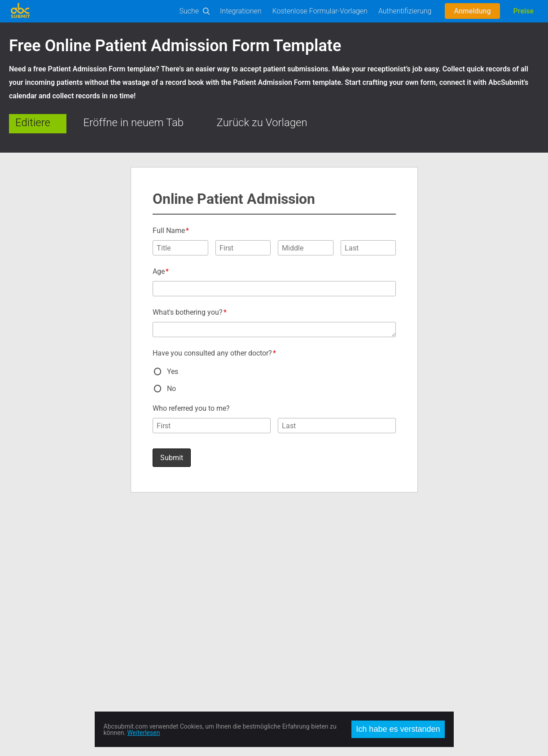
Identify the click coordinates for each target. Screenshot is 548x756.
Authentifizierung (405, 11)
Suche (189, 11)
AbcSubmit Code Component (49, 661)
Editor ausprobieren (36, 564)
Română (418, 564)
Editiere (33, 123)
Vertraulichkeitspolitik (171, 618)
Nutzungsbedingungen (173, 607)
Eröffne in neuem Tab (133, 123)
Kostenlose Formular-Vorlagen (320, 11)
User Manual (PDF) (35, 596)
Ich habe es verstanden (398, 729)
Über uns (154, 553)
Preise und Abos (164, 575)
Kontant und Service (169, 564)
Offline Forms (27, 639)
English (417, 553)
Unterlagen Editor (33, 585)
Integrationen (241, 11)
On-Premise (25, 629)
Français (418, 596)
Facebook (288, 553)
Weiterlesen (143, 733)
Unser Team (158, 596)
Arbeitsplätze (159, 585)
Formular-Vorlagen (35, 553)
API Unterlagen (29, 575)
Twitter (284, 564)
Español (418, 575)
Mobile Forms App (34, 650)
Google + (287, 575)
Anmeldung (472, 11)
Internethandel (29, 618)
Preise (524, 11)
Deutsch (418, 585)
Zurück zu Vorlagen (262, 123)
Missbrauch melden (169, 629)
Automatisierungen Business (48, 607)
